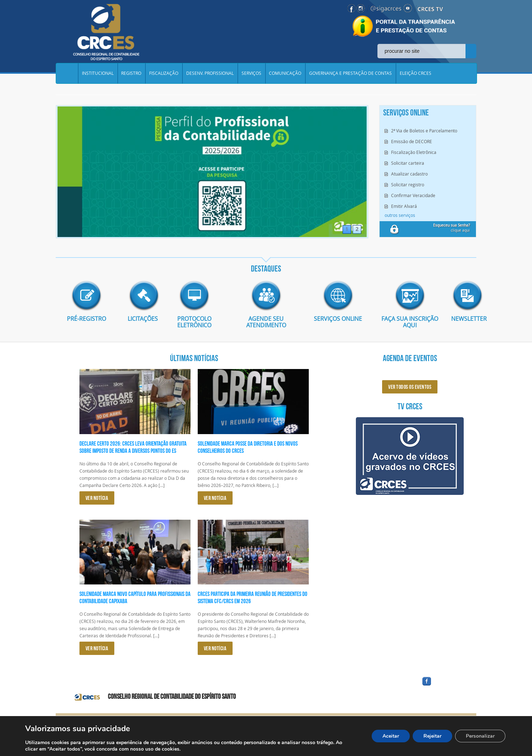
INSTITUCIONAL (98, 73)
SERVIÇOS (252, 73)
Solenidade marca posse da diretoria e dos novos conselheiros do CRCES (248, 447)
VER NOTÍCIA (97, 498)
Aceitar (391, 736)
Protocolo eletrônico (194, 322)
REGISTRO (132, 73)
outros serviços (400, 215)
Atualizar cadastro (409, 174)
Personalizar (480, 736)
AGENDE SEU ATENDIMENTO (266, 322)
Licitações (140, 319)
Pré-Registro (86, 319)
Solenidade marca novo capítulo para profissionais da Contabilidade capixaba (135, 597)
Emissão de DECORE (412, 141)
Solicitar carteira (408, 163)
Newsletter (464, 319)
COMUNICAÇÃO (286, 73)
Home (67, 73)
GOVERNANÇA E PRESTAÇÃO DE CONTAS (351, 73)
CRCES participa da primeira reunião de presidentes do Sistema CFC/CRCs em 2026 (253, 597)
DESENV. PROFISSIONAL (210, 73)
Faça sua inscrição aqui (410, 322)
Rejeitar (432, 736)
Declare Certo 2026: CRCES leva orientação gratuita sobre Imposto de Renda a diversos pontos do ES (133, 447)
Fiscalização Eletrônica (414, 152)
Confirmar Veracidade (413, 195)
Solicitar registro (408, 185)
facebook (444, 686)
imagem (86, 296)
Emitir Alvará (404, 206)
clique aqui (451, 228)
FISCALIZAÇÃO (164, 73)
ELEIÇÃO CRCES (416, 73)
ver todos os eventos (410, 387)
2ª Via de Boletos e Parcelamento (424, 131)
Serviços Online (338, 319)
